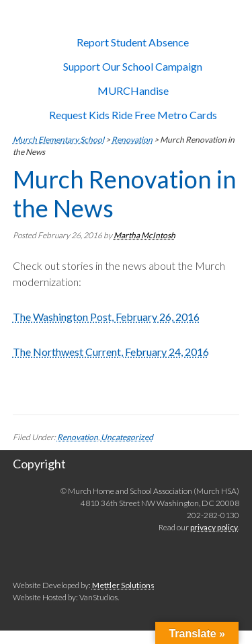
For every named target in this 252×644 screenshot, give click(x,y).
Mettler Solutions (123, 585)
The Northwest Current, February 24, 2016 (111, 352)
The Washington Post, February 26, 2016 (106, 317)
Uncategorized (127, 437)
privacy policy (214, 527)
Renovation (78, 437)
